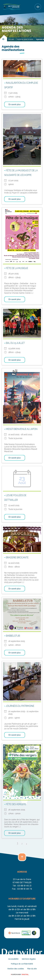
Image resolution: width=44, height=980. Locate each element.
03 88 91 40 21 (24, 886)
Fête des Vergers (16, 804)
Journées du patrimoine (20, 706)
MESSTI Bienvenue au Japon (22, 429)
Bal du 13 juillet (15, 343)
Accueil (11, 39)
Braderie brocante (17, 557)
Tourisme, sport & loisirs (25, 39)
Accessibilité (13, 959)
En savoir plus (15, 104)
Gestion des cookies (16, 969)
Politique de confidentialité (22, 964)
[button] (22, 857)
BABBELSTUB (13, 636)
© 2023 (22, 974)
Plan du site (32, 969)
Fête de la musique (17, 268)
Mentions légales (29, 959)
